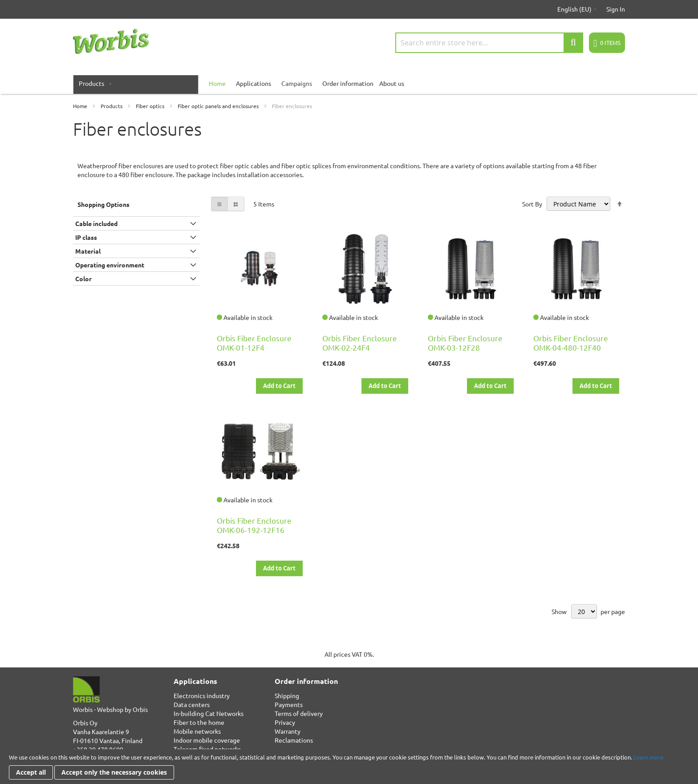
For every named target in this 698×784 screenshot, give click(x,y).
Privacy (285, 722)
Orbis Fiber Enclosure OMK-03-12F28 (465, 343)
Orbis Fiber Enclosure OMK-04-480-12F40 (571, 343)
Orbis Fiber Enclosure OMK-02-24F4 (360, 343)
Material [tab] (88, 251)
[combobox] (489, 43)
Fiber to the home (199, 722)
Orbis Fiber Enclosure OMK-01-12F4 (254, 343)
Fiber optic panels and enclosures (219, 106)
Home (81, 106)
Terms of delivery (299, 713)
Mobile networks (197, 731)
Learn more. (649, 757)
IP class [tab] (86, 237)
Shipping (287, 695)
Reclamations (294, 740)
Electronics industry (202, 695)
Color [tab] (83, 279)
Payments (289, 704)
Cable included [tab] (96, 223)
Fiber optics (151, 106)
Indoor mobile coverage (207, 740)
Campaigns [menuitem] (297, 83)
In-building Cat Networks (209, 713)
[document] (349, 767)
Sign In (616, 9)
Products (112, 106)
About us (392, 83)
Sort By (532, 204)
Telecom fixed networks (207, 749)
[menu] (349, 83)
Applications (254, 83)
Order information (348, 83)
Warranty (288, 731)
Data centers (192, 704)
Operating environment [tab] (110, 265)
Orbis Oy (85, 723)
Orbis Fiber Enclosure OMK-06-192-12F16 (254, 525)
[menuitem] (93, 83)
